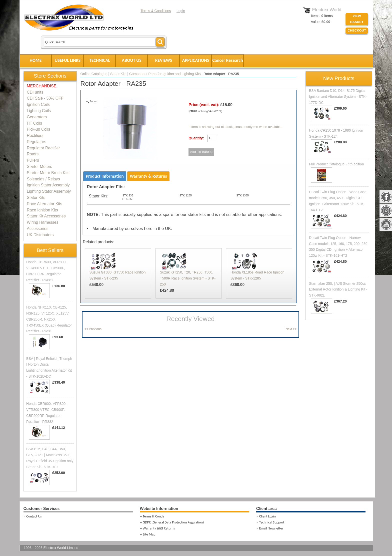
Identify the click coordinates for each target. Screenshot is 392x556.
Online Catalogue (94, 74)
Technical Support (272, 522)
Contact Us (34, 516)
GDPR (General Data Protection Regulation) (173, 522)
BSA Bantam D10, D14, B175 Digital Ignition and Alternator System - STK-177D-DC (338, 97)
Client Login (267, 516)
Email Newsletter (271, 528)
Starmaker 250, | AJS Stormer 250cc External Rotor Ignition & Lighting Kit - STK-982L (338, 290)
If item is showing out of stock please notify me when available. (235, 127)
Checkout (357, 30)
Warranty (149, 528)
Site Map (149, 534)
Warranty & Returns (148, 176)
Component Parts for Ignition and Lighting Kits (165, 74)
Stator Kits (118, 74)
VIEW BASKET (357, 19)
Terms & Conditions (156, 11)
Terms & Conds (153, 516)
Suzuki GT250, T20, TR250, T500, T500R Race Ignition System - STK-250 (188, 278)
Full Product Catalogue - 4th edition (336, 164)
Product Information (105, 176)
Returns (169, 528)
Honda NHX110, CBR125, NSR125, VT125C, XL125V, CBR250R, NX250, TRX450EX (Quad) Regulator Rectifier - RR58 (49, 319)
